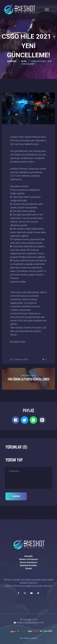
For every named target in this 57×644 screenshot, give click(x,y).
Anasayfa (28, 556)
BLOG (24, 61)
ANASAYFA (12, 61)
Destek (28, 568)
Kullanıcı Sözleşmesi (29, 559)
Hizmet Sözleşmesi (28, 562)
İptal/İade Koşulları (28, 565)
